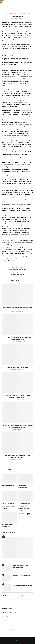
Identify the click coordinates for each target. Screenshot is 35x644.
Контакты (4, 625)
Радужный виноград (8, 486)
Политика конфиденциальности (11, 629)
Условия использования (9, 612)
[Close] (2, 2)
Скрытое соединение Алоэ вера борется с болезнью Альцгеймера (17, 338)
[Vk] (15, 641)
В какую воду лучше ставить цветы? (24, 514)
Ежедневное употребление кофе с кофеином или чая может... (18, 308)
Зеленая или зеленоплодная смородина (23, 487)
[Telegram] (18, 641)
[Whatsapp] (17, 641)
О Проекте (5, 617)
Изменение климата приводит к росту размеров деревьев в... (18, 456)
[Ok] (20, 641)
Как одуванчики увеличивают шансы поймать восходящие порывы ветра (17, 426)
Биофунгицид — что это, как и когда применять (22, 566)
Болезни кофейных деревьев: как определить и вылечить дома (22, 586)
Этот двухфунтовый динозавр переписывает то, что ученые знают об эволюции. (9, 506)
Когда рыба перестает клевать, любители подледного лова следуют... (18, 396)
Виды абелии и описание (11, 560)
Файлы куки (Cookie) (8, 621)
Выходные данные (7, 608)
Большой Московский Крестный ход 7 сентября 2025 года (22, 576)
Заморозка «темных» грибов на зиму (8, 525)
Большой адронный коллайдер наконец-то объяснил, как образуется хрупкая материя (25, 507)
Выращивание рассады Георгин (17, 367)
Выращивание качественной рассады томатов (15, 595)
